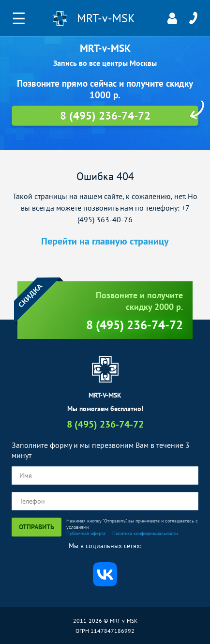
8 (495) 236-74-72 (193, 18)
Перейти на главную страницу (105, 241)
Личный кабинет (172, 18)
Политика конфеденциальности (145, 533)
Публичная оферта (86, 533)
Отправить (37, 527)
